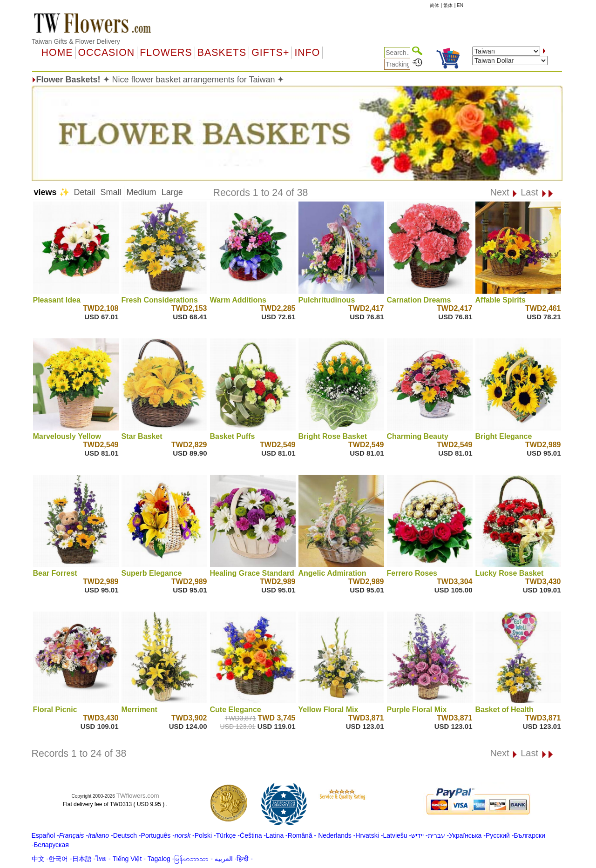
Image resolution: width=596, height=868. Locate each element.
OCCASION (107, 53)
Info (307, 53)
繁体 (448, 5)
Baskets (222, 53)
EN (460, 5)
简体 (434, 5)
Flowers (166, 53)
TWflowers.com (138, 796)
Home (57, 53)
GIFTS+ (270, 53)
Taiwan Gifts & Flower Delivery (76, 41)
